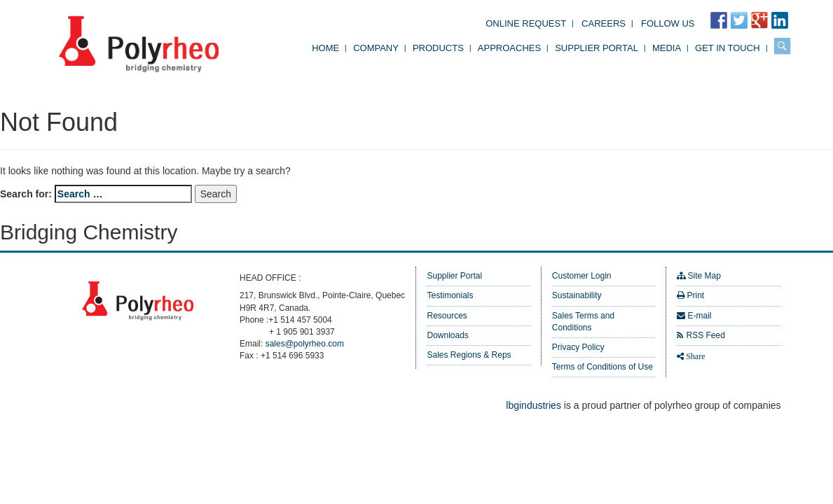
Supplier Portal (597, 48)
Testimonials (450, 295)
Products (438, 48)
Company (376, 48)
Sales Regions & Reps (469, 355)
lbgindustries (533, 405)
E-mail (700, 316)
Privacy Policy (578, 347)
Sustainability (577, 295)
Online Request (526, 23)
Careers (604, 23)
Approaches (509, 48)
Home (325, 48)
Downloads (447, 335)
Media (667, 48)
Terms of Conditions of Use (603, 367)
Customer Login (582, 276)
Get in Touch (727, 48)
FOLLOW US (668, 23)
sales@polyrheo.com (305, 344)
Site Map (704, 276)
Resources (447, 316)
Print (696, 295)
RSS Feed (706, 335)
